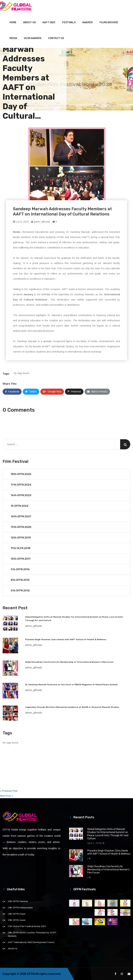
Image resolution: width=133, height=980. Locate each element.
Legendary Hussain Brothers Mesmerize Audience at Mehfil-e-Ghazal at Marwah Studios (72, 707)
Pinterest (74, 392)
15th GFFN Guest (17, 920)
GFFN (31, 974)
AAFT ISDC (49, 22)
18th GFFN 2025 (21, 474)
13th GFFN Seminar (18, 901)
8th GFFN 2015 (20, 580)
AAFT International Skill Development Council (31, 942)
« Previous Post (9, 791)
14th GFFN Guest (17, 914)
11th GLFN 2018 (21, 548)
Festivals (69, 22)
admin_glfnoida (41, 222)
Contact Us (56, 38)
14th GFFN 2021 (21, 516)
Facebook (12, 392)
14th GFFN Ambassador (20, 908)
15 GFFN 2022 (20, 506)
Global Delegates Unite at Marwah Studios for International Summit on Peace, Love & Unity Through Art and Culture (108, 834)
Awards (87, 22)
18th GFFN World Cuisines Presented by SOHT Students (32, 934)
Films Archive (109, 22)
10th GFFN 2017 (21, 559)
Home (13, 22)
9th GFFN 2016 (20, 569)
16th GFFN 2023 (21, 495)
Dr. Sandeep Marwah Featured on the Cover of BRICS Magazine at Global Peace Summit (71, 685)
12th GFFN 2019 (21, 538)
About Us (29, 22)
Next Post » (6, 796)
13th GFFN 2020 (21, 527)
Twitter (31, 392)
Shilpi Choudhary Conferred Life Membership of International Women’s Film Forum (69, 662)
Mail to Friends (97, 392)
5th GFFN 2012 (20, 591)
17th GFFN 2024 (21, 485)
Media (13, 38)
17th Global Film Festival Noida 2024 (27, 926)
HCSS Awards (33, 38)
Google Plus (52, 392)
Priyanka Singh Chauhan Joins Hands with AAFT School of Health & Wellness (66, 639)
